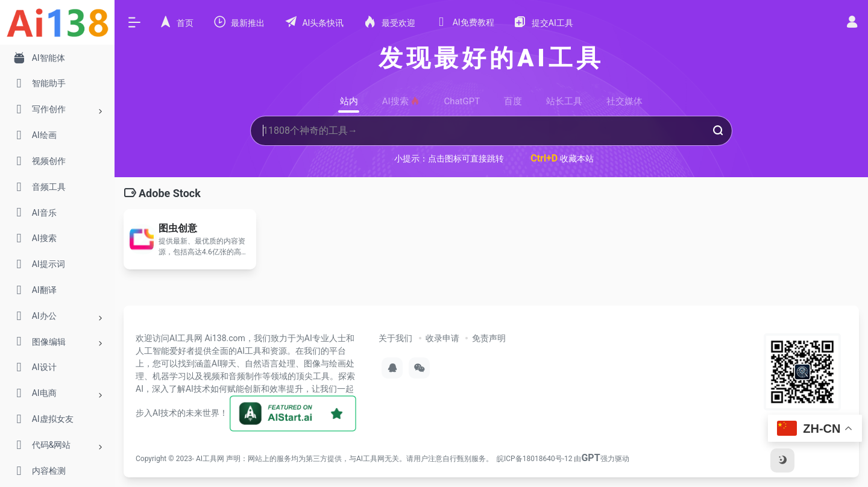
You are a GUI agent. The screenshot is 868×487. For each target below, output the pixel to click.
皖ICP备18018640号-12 (534, 459)
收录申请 (442, 338)
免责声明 (489, 338)
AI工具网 (210, 459)
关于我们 (395, 338)
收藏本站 (562, 158)
